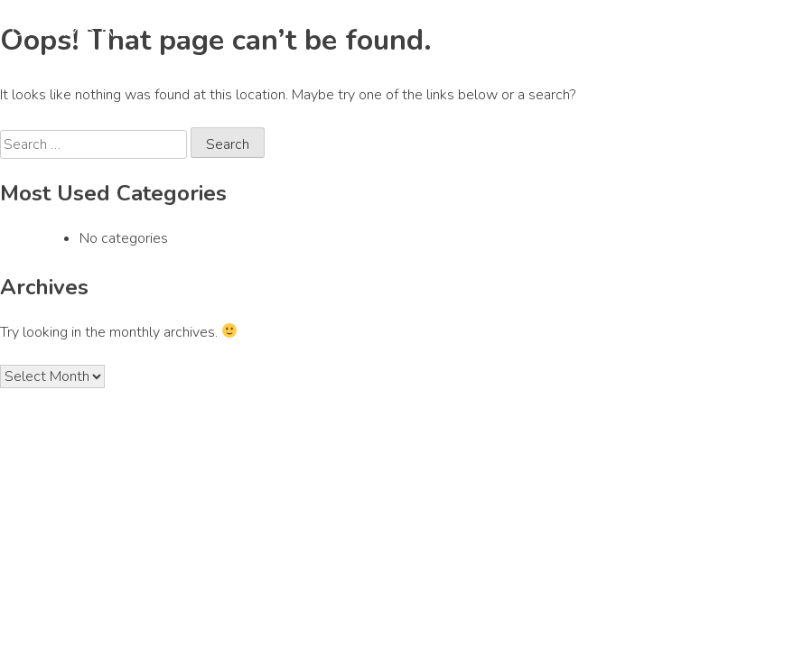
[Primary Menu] (779, 32)
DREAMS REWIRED (102, 29)
